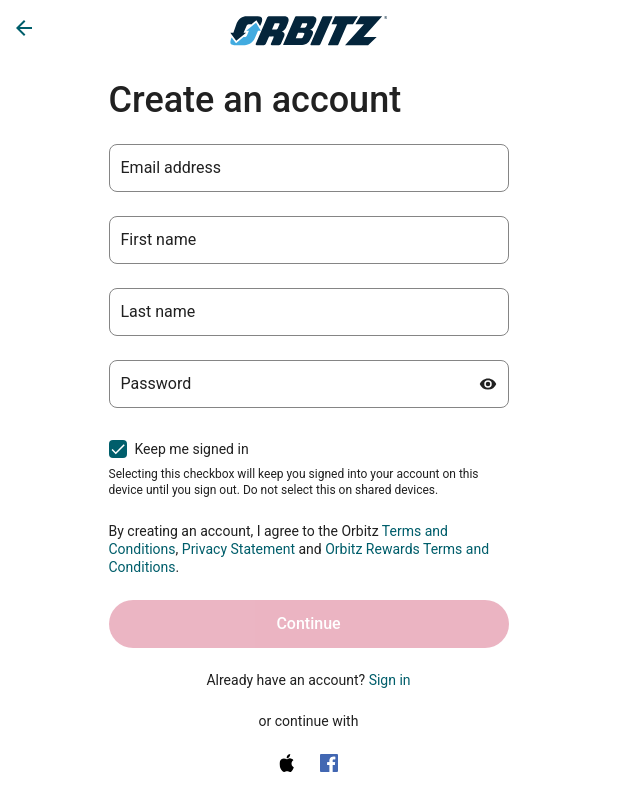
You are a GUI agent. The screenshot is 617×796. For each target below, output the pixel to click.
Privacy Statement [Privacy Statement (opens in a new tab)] (238, 549)
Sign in (390, 680)
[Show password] (488, 384)
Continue (308, 623)
